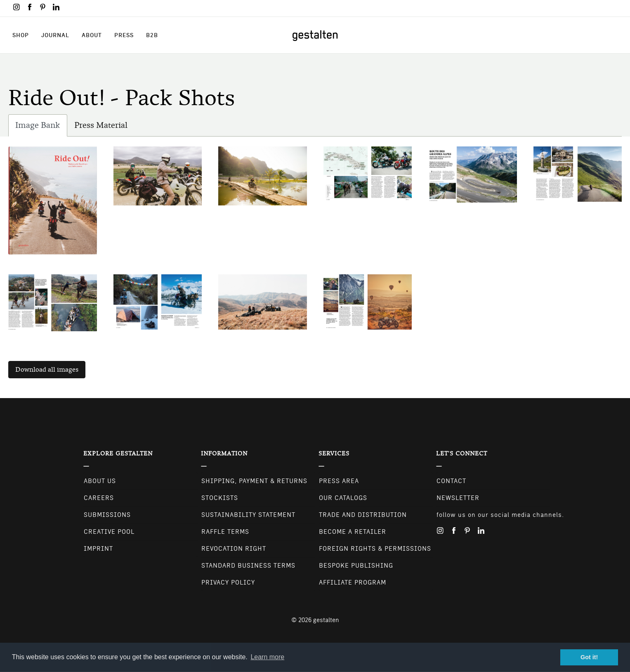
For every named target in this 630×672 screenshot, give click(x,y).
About (92, 35)
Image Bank (41, 127)
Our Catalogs (343, 498)
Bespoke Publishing (356, 566)
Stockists (220, 498)
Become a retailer (353, 532)
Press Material (101, 125)
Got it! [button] (589, 657)
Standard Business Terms (248, 566)
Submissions (107, 515)
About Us (100, 481)
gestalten (326, 620)
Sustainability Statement (248, 515)
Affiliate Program (353, 582)
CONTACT (451, 481)
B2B (152, 35)
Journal (55, 35)
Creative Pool (109, 532)
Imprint (98, 549)
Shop (21, 35)
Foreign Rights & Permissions (375, 549)
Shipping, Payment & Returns (254, 481)
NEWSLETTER (458, 498)
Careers (99, 498)
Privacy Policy (228, 582)
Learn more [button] (267, 657)
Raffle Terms (225, 532)
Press (124, 35)
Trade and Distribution (363, 515)
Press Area (339, 481)
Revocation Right (234, 549)
